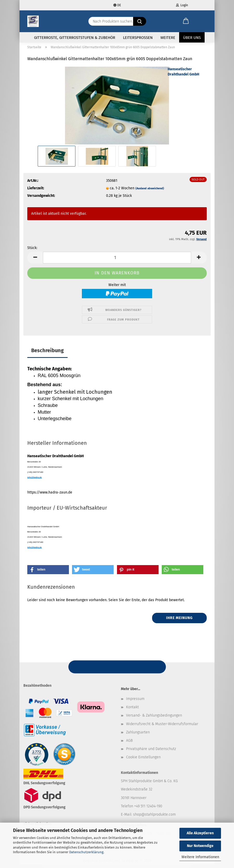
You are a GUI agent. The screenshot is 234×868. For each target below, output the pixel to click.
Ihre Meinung (179, 621)
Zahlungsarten (138, 735)
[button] (186, 21)
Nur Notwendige (200, 846)
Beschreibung (47, 353)
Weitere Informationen (200, 857)
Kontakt (132, 710)
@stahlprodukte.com (158, 818)
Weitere (168, 38)
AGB (129, 744)
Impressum (135, 702)
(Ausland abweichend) (150, 191)
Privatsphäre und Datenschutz (151, 752)
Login (182, 5)
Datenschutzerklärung (86, 852)
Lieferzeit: (36, 191)
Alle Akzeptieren (200, 833)
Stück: (32, 251)
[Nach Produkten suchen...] (140, 21)
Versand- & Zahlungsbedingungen (154, 718)
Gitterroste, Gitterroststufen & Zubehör (75, 38)
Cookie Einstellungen (143, 760)
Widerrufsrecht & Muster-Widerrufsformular (162, 727)
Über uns (192, 38)
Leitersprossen (138, 38)
